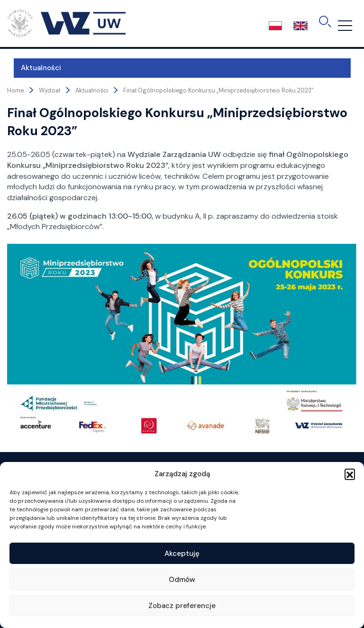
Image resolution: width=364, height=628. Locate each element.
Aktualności (34, 68)
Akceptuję (182, 554)
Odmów (182, 580)
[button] (350, 474)
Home (15, 91)
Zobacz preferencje (182, 606)
